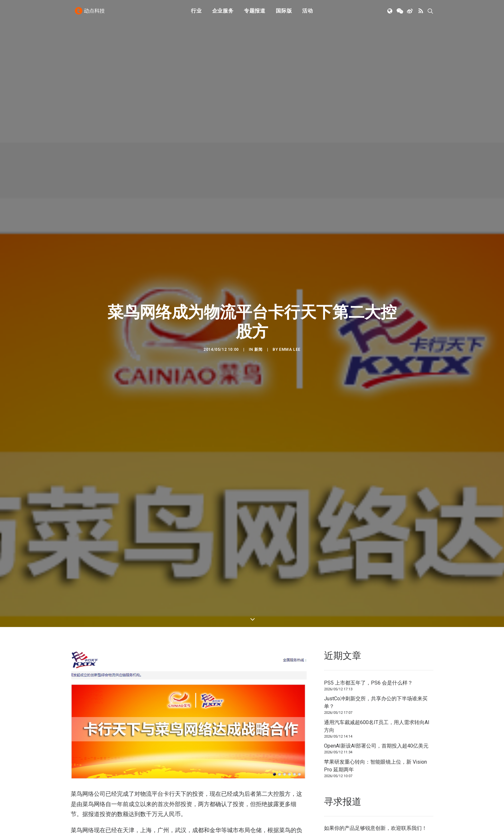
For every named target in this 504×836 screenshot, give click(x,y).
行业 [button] (196, 14)
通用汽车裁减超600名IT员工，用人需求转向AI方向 (377, 700)
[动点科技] (91, 14)
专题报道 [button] (255, 14)
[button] (390, 14)
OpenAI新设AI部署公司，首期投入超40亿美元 (376, 720)
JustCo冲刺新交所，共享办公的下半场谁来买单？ (376, 677)
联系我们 (411, 803)
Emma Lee (290, 337)
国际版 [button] (284, 14)
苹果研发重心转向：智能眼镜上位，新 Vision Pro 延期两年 (375, 740)
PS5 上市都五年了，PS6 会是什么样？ (368, 657)
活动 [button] (308, 14)
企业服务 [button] (223, 14)
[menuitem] (196, 14)
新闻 (258, 337)
